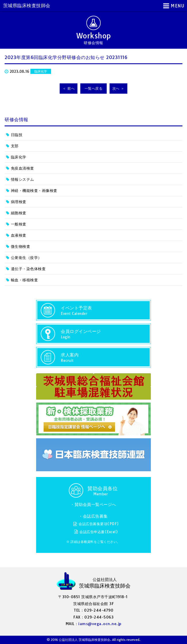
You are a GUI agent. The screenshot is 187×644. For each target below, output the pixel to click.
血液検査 (19, 235)
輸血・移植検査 (25, 280)
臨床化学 (19, 157)
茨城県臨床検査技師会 (27, 5)
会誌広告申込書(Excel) (99, 532)
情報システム (23, 179)
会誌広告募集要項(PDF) (99, 524)
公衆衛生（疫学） (26, 258)
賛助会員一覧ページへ (95, 504)
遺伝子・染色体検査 (28, 269)
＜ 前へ (69, 88)
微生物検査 (21, 246)
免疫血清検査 (23, 168)
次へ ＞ (118, 88)
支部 (15, 146)
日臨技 (17, 135)
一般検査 (19, 224)
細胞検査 (19, 213)
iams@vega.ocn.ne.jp (100, 624)
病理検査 (19, 202)
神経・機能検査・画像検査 (34, 191)
